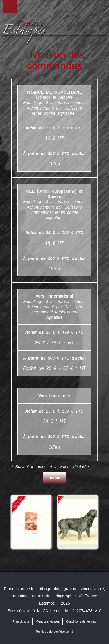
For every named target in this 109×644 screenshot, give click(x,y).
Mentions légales (48, 621)
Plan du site (21, 621)
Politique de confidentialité (55, 632)
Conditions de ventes (81, 621)
